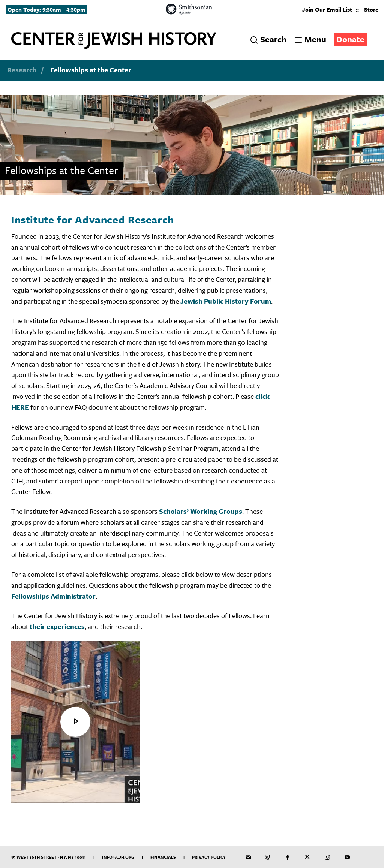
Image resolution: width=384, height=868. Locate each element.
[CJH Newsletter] (248, 857)
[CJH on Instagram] (327, 857)
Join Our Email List (327, 9)
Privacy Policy (209, 857)
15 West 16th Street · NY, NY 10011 (49, 857)
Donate (350, 39)
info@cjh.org (118, 857)
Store (371, 9)
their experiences (57, 626)
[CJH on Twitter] (307, 857)
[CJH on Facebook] (288, 857)
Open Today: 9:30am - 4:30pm (46, 9)
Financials (163, 857)
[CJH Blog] (268, 857)
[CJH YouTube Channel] (347, 857)
